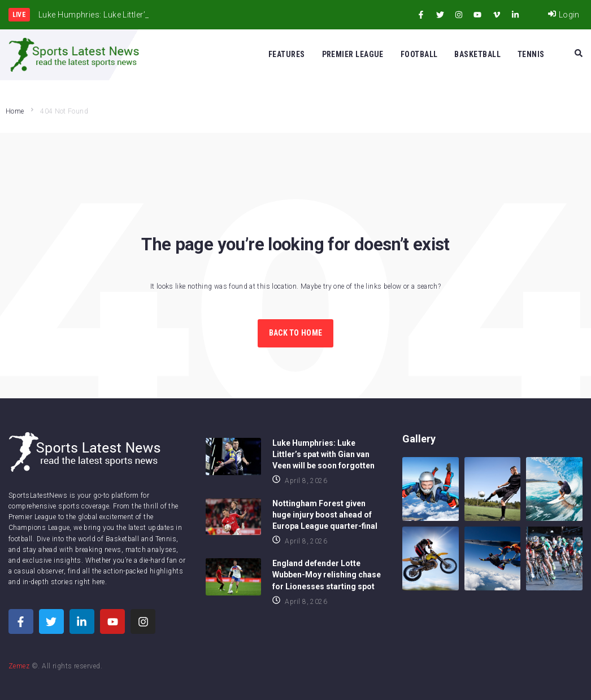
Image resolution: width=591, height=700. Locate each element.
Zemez (19, 666)
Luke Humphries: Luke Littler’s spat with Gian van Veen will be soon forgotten (323, 454)
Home (15, 111)
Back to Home (295, 333)
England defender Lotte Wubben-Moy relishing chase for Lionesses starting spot (327, 575)
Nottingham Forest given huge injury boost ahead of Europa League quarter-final (325, 515)
